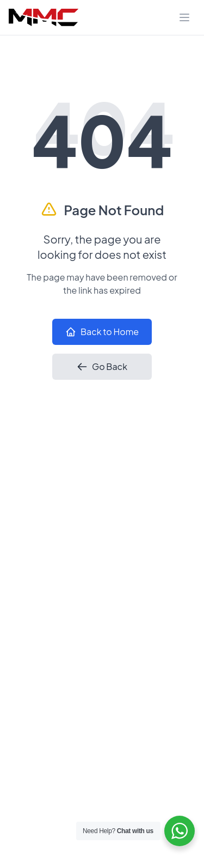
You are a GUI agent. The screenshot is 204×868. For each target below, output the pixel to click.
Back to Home (102, 332)
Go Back (102, 366)
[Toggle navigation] (184, 17)
